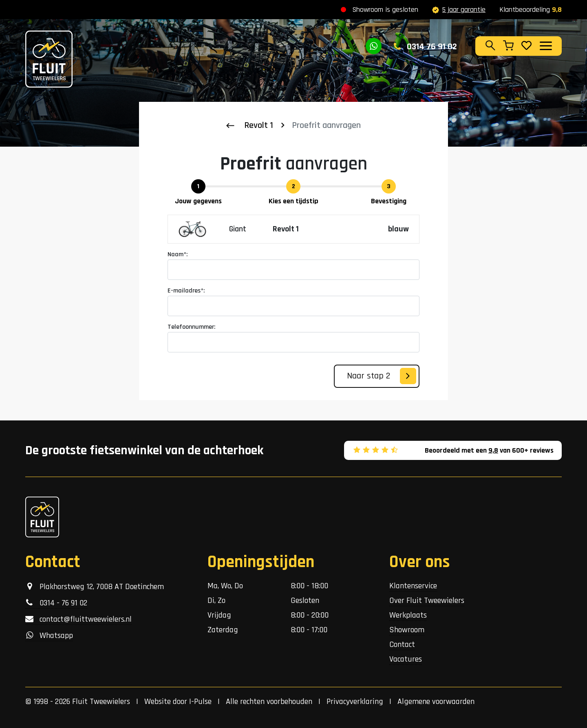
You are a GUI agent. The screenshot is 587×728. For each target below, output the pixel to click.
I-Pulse (200, 702)
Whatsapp (49, 636)
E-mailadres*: (186, 291)
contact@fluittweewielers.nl (78, 619)
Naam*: (178, 254)
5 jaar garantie (459, 10)
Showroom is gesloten (385, 10)
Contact (402, 644)
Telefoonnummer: (191, 327)
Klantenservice (413, 586)
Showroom (407, 630)
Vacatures (406, 659)
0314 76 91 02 (425, 47)
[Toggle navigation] (545, 46)
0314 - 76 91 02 (56, 603)
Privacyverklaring (355, 702)
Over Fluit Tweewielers (427, 600)
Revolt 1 (259, 125)
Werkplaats (408, 615)
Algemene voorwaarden (436, 702)
